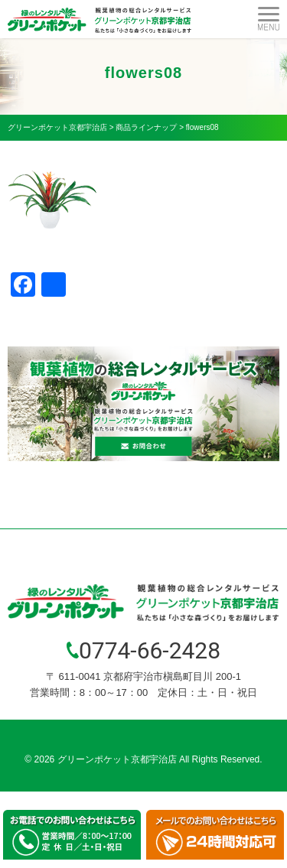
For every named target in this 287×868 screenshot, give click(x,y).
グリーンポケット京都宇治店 (117, 759)
